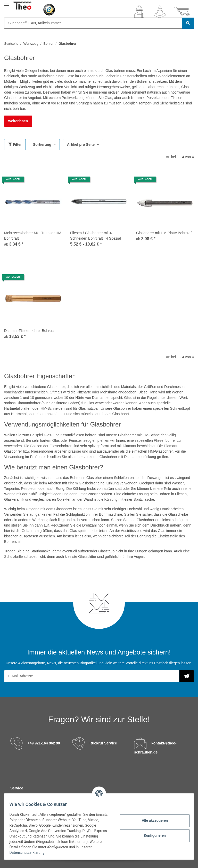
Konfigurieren (151, 835)
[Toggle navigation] (7, 3)
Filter (15, 144)
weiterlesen (18, 121)
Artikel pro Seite (81, 144)
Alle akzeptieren (151, 820)
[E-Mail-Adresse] (92, 676)
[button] (139, 12)
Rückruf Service (103, 743)
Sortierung (42, 144)
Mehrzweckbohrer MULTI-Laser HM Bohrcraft (33, 236)
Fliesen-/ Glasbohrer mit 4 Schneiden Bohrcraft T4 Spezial (96, 236)
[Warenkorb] (182, 12)
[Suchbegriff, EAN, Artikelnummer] (93, 23)
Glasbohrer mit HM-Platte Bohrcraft (164, 233)
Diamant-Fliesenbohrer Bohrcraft (30, 331)
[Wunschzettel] (160, 12)
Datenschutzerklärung (43, 852)
